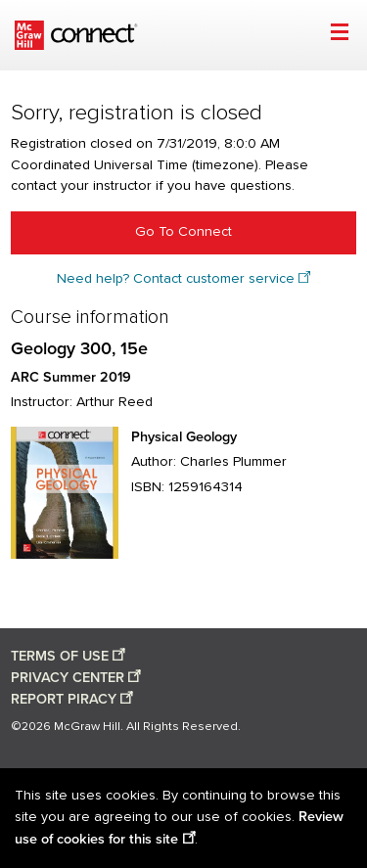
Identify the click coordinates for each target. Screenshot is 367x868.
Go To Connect (183, 232)
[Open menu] (339, 35)
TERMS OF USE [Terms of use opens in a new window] (60, 656)
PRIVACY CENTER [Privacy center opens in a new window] (68, 678)
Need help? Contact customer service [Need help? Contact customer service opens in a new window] (176, 279)
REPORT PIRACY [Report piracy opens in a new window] (64, 699)
